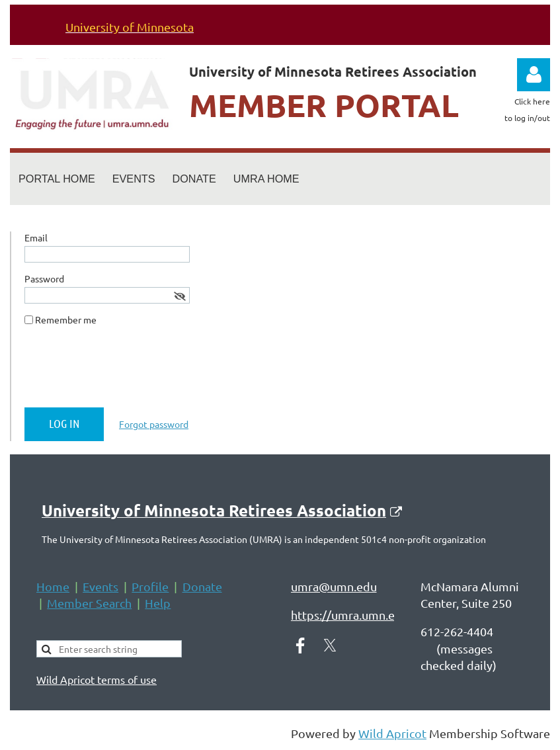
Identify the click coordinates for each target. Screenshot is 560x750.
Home (53, 586)
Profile (150, 586)
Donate (202, 586)
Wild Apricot (392, 733)
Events (100, 586)
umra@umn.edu (334, 586)
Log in (534, 75)
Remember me (66, 319)
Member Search (89, 603)
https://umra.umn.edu (350, 615)
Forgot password (154, 424)
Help (158, 603)
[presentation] (125, 372)
